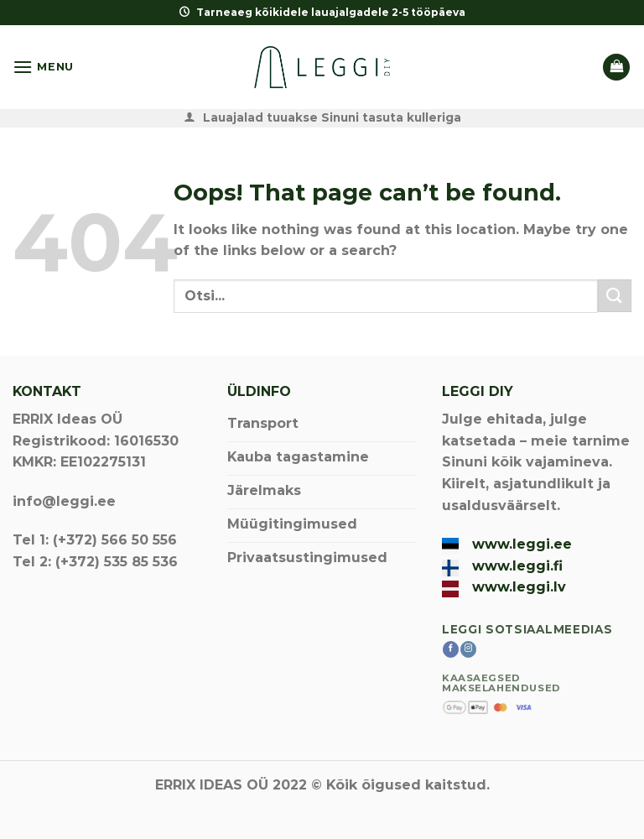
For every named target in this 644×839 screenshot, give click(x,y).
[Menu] (43, 67)
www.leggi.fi (517, 566)
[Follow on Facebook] (451, 649)
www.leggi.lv (519, 587)
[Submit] (615, 296)
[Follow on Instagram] (468, 649)
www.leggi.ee (522, 544)
